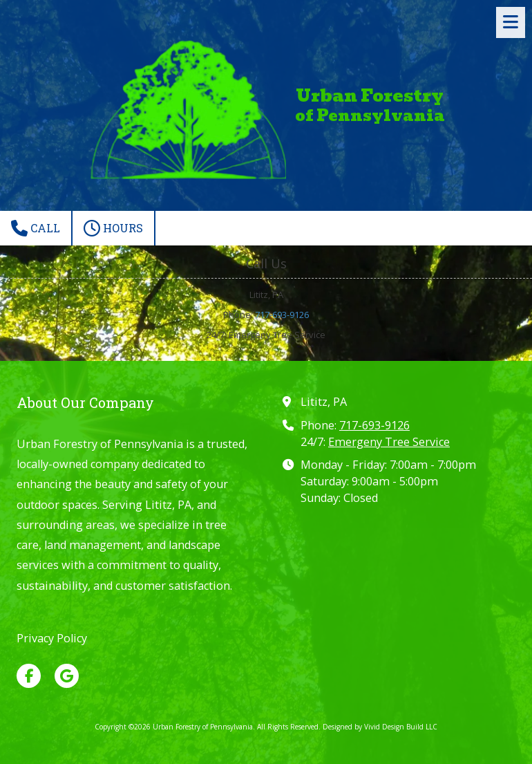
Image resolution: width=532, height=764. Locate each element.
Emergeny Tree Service (389, 442)
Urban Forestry (370, 96)
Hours (113, 228)
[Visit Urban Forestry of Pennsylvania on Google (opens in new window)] (67, 676)
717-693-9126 (282, 315)
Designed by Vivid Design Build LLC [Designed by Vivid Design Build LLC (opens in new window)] (380, 727)
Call (36, 228)
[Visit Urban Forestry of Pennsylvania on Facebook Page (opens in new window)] (29, 676)
